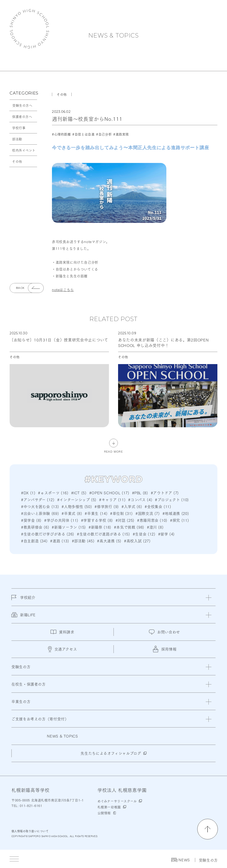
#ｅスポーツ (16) (53, 493)
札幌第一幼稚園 (109, 807)
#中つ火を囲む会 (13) (40, 506)
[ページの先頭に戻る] (208, 829)
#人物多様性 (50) (77, 506)
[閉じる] (209, 598)
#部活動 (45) (83, 541)
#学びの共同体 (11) (61, 520)
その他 (17, 161)
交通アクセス (63, 649)
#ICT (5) (79, 493)
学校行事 (19, 128)
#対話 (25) (125, 520)
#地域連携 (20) (176, 513)
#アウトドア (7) (165, 493)
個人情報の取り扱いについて (30, 831)
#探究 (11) (179, 520)
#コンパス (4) (140, 499)
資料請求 (62, 632)
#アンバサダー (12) (38, 499)
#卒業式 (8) (72, 513)
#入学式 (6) (132, 506)
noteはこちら (63, 289)
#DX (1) (28, 493)
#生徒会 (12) (144, 534)
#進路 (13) (59, 541)
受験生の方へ (22, 105)
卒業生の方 (21, 701)
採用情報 (165, 649)
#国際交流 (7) (148, 513)
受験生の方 (208, 860)
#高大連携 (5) (109, 541)
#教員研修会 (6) (35, 527)
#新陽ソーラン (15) (69, 527)
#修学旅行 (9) (107, 506)
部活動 (17, 139)
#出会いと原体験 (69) (40, 513)
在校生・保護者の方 (29, 684)
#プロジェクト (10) (172, 499)
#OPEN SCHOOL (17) (109, 493)
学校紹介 (23, 600)
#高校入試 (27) (137, 541)
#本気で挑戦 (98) (129, 527)
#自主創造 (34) (34, 541)
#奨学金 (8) (31, 520)
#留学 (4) (166, 534)
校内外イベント (24, 150)
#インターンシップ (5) (77, 499)
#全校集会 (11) (158, 506)
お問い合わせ (165, 632)
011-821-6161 (30, 806)
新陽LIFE (24, 617)
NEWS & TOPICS (113, 35)
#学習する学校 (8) (97, 520)
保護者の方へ (22, 116)
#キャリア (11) (112, 499)
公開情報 (104, 813)
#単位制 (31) (121, 513)
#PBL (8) (140, 493)
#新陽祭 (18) (100, 527)
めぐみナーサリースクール (117, 801)
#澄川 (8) (155, 527)
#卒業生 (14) (96, 513)
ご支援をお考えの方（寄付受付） (40, 719)
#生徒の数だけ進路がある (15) (103, 534)
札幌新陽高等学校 (29, 29)
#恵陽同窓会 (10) (152, 520)
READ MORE (113, 451)
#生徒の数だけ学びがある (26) (48, 534)
